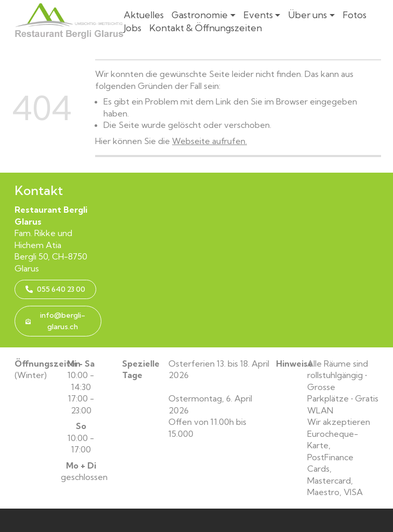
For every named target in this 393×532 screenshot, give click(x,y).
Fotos (355, 15)
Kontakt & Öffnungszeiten (206, 28)
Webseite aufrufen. (209, 141)
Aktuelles (144, 15)
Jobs (133, 28)
